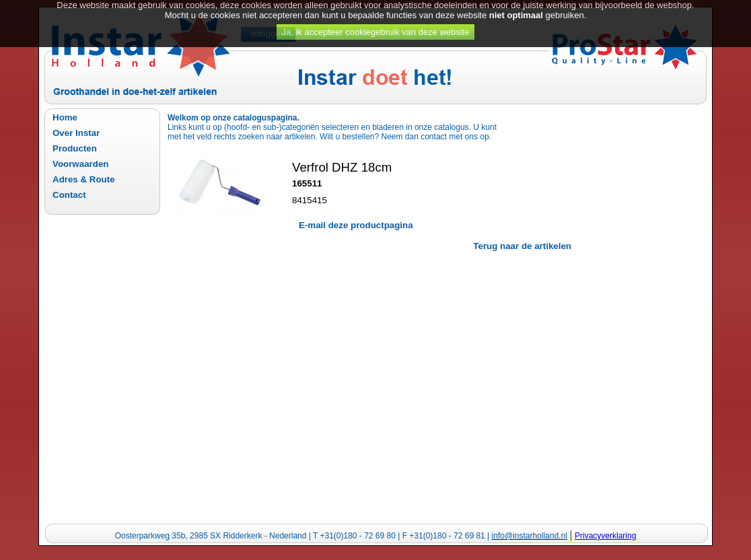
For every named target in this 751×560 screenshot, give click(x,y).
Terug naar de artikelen (522, 246)
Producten (75, 148)
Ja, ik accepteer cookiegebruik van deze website (376, 27)
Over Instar (76, 133)
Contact (69, 195)
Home (65, 117)
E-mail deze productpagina (356, 225)
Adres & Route (84, 179)
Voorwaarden (80, 164)
